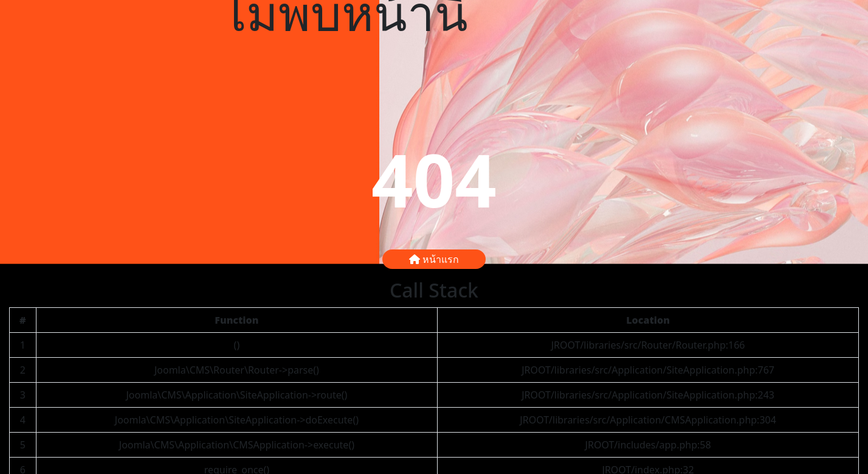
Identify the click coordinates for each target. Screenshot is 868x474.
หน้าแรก (434, 259)
